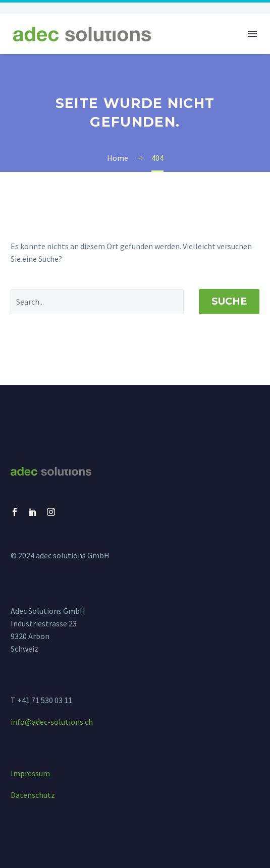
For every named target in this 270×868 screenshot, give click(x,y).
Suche (229, 301)
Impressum (30, 773)
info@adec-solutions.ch (52, 722)
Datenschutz (33, 795)
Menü (252, 34)
